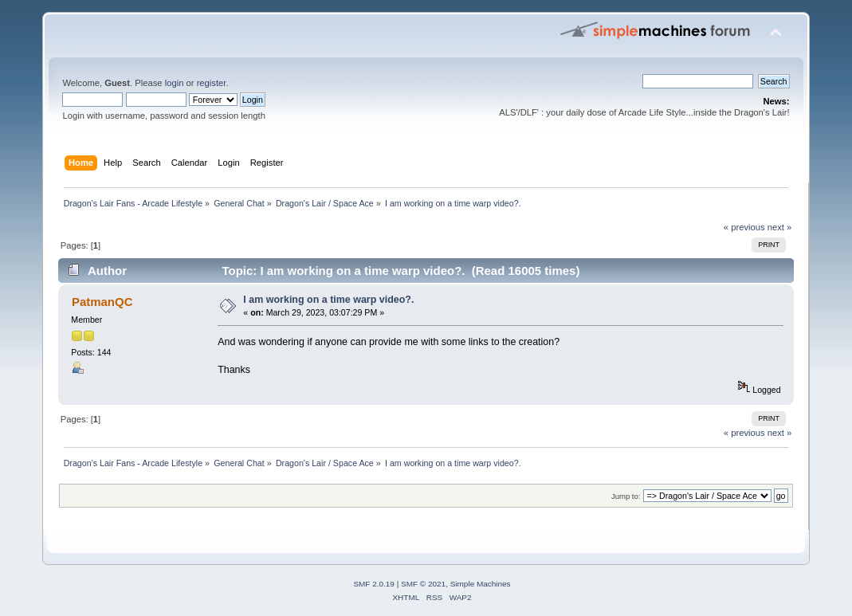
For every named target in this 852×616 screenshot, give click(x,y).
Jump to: (626, 496)
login (175, 83)
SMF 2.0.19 (374, 584)
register (212, 83)
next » (780, 227)
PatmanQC (102, 302)
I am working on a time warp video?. (328, 300)
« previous (744, 227)
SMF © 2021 (423, 584)
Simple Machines (481, 584)
